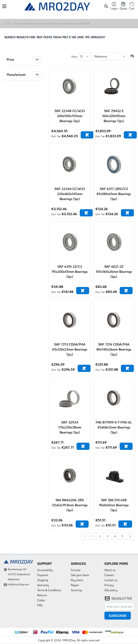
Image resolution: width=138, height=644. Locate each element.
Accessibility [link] (45, 570)
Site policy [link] (111, 590)
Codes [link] (41, 600)
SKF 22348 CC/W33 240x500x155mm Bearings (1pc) (70, 116)
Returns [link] (42, 595)
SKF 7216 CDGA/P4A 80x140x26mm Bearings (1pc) (114, 349)
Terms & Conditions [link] (49, 590)
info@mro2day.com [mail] (18, 584)
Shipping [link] (43, 580)
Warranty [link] (43, 585)
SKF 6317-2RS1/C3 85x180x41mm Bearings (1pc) (114, 194)
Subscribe (118, 616)
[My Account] (114, 6)
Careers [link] (109, 575)
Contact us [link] (111, 580)
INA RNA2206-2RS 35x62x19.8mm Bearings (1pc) (70, 505)
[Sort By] (110, 56)
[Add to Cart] (87, 135)
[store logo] (57, 6)
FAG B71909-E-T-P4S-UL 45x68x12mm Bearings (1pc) (114, 427)
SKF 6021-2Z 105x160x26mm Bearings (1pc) (114, 272)
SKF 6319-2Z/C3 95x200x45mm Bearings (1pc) (70, 272)
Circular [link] (76, 570)
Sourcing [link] (76, 590)
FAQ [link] (40, 605)
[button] (23, 59)
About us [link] (110, 570)
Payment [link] (43, 575)
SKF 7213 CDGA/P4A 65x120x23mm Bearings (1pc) (70, 349)
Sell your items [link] (80, 575)
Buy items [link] (77, 580)
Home (8, 23)
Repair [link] (75, 585)
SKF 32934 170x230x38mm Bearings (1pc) (70, 427)
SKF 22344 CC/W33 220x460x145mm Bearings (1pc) (70, 194)
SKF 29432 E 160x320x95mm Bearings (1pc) (114, 116)
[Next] (130, 536)
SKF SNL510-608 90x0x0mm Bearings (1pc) (114, 505)
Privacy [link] (109, 585)
